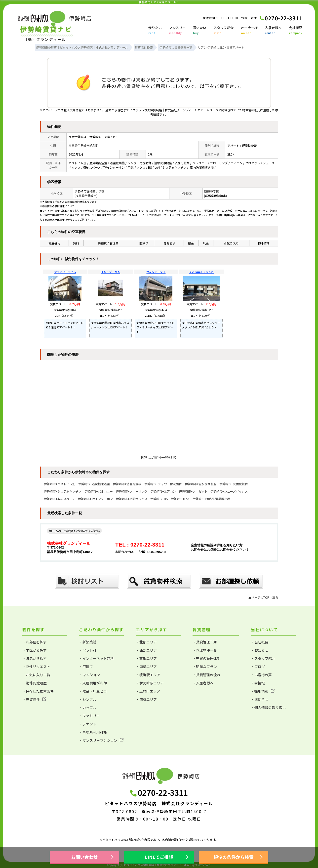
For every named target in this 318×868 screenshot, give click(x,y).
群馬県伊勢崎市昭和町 (83, 145)
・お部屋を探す (35, 642)
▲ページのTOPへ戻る (263, 597)
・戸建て (86, 667)
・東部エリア (146, 658)
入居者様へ (273, 31)
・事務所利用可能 (93, 732)
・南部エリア (146, 667)
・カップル (88, 708)
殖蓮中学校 (211, 191)
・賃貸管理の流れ (206, 675)
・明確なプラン (205, 667)
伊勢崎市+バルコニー (99, 491)
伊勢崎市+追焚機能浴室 (94, 484)
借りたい (155, 31)
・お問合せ (260, 699)
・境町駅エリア (148, 675)
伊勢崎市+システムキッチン (62, 491)
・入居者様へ (203, 683)
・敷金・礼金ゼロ (93, 691)
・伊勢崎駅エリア (150, 683)
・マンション (89, 675)
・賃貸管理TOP (205, 642)
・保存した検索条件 (38, 691)
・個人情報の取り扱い (268, 708)
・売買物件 (34, 699)
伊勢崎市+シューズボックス (229, 491)
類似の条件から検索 (234, 857)
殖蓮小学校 (97, 191)
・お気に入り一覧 (36, 675)
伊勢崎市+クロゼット (193, 491)
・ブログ (258, 667)
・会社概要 (260, 642)
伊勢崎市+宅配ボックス (132, 499)
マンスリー (177, 31)
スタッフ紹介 (224, 31)
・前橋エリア (146, 699)
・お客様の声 (261, 675)
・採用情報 (263, 691)
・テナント (88, 724)
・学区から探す (35, 650)
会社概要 (296, 31)
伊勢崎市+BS (159, 499)
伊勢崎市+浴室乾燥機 (127, 484)
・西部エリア (146, 650)
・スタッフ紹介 (263, 658)
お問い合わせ (84, 857)
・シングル (88, 699)
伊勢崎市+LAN (180, 499)
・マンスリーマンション (101, 740)
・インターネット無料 (96, 658)
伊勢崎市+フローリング (132, 491)
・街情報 (258, 683)
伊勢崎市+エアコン (163, 491)
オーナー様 (249, 31)
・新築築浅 (88, 642)
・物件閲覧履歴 (35, 683)
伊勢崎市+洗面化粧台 (234, 484)
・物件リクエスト (36, 667)
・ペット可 (88, 650)
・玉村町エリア (148, 691)
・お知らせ (260, 650)
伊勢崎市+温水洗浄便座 (201, 484)
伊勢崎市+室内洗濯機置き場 (211, 499)
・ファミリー (89, 716)
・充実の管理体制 (206, 658)
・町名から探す (35, 658)
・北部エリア (146, 642)
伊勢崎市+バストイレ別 (60, 484)
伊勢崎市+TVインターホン (95, 499)
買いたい (200, 31)
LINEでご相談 (159, 857)
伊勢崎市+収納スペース (59, 499)
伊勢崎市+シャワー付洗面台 (163, 484)
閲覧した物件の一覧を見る (159, 457)
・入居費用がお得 (93, 683)
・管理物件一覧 (205, 650)
